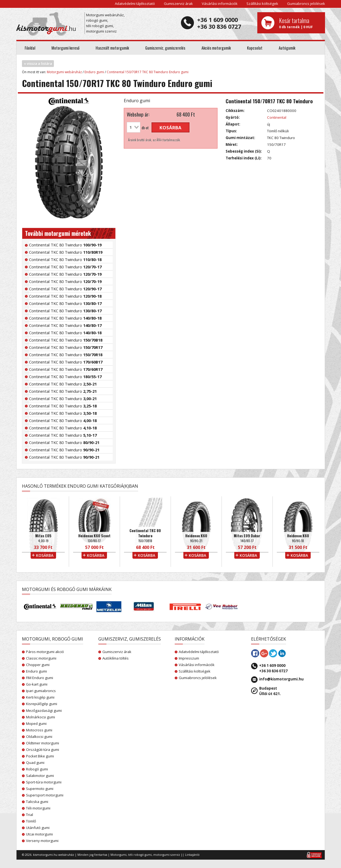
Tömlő (31, 821)
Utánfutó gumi (38, 828)
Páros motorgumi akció (45, 652)
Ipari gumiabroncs (41, 691)
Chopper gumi (38, 665)
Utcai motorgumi (39, 834)
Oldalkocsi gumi (39, 737)
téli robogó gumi (140, 855)
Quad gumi (35, 763)
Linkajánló (192, 855)
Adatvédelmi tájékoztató (135, 4)
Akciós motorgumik (216, 48)
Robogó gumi (37, 769)
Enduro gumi (94, 72)
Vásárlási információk (220, 4)
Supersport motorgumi (45, 795)
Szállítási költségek (262, 4)
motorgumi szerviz (167, 855)
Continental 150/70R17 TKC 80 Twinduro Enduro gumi (148, 72)
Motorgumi (118, 855)
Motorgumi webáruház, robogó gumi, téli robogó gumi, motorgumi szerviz (105, 23)
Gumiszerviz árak (178, 4)
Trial (30, 815)
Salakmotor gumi (40, 776)
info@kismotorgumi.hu (281, 679)
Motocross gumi (39, 730)
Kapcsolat (255, 48)
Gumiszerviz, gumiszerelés (165, 48)
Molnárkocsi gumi (40, 717)
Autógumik (287, 48)
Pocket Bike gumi (40, 756)
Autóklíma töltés (116, 658)
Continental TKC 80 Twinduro (65, 245)
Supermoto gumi (40, 789)
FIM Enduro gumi (40, 678)
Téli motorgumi (38, 808)
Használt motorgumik (112, 48)
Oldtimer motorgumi (43, 743)
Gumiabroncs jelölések (306, 4)
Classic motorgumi (41, 658)
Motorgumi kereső (65, 48)
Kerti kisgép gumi (40, 697)
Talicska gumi (37, 802)
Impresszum (189, 658)
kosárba (170, 128)
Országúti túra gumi (43, 750)
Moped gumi (36, 724)
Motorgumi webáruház (64, 72)
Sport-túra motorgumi (44, 782)
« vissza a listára (38, 63)
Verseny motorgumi (42, 841)
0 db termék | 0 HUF (300, 23)
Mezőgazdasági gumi (44, 711)
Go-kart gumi (37, 684)
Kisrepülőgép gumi (42, 704)
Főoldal (30, 48)
